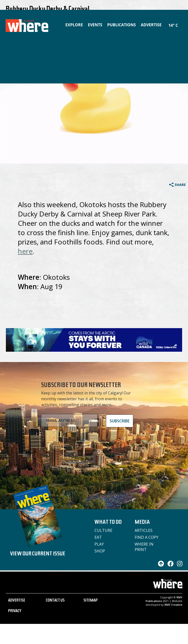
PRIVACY (15, 611)
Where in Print (144, 547)
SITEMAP (91, 601)
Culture (103, 530)
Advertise (151, 25)
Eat (98, 537)
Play (99, 544)
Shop (100, 551)
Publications (122, 25)
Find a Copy (147, 537)
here (25, 251)
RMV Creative (173, 605)
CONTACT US (55, 601)
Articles (144, 530)
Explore (74, 25)
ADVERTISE (17, 601)
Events (95, 25)
